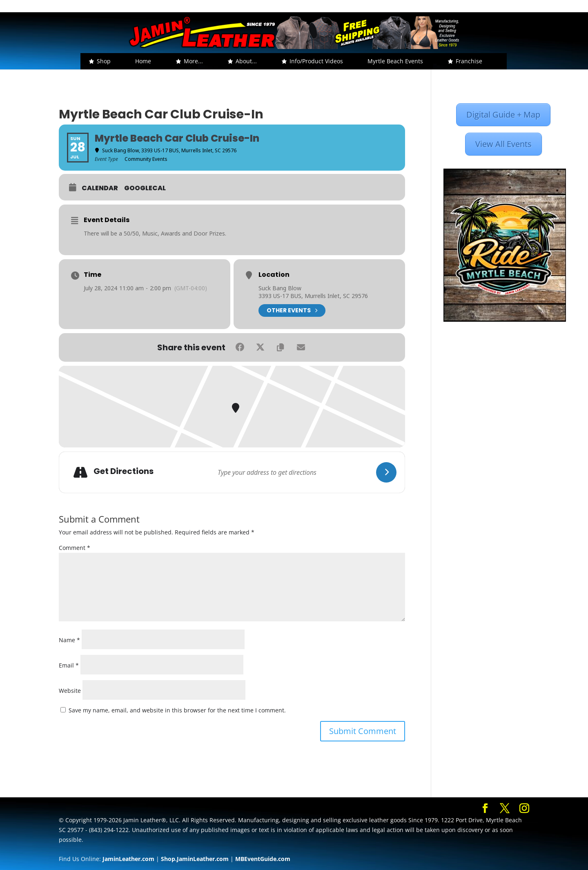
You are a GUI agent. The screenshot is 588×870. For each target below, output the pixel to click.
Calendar (100, 188)
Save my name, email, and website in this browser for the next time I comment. (177, 710)
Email (69, 665)
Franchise (469, 61)
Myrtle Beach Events (395, 61)
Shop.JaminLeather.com (195, 859)
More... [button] (193, 61)
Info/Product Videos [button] (316, 61)
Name (69, 640)
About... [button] (246, 61)
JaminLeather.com (128, 859)
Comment (75, 548)
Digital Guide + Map (503, 115)
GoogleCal (145, 188)
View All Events (503, 144)
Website (70, 691)
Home (143, 61)
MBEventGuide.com (263, 859)
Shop (104, 61)
